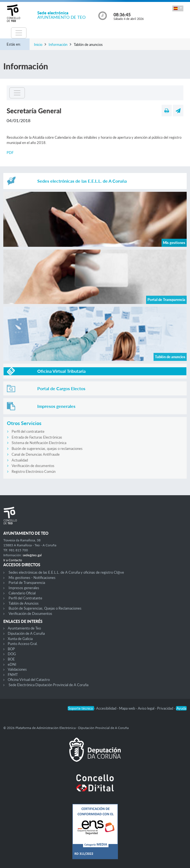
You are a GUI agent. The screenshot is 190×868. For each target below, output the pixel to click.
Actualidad (20, 460)
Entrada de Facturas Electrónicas (37, 437)
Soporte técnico (81, 708)
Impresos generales (24, 588)
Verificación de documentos (33, 466)
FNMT (13, 675)
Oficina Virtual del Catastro (29, 680)
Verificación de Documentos (30, 613)
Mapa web (127, 708)
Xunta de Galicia (20, 639)
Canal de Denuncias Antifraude (36, 454)
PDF (10, 153)
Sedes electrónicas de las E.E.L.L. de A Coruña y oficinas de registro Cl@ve (66, 572)
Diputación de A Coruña (26, 633)
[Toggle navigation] (19, 33)
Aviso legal (147, 708)
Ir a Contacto (13, 560)
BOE (11, 659)
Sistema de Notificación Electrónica (39, 443)
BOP (11, 649)
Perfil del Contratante (25, 598)
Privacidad (166, 708)
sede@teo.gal (32, 555)
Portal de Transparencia (27, 583)
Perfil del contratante (28, 431)
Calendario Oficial (22, 593)
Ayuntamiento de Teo (24, 628)
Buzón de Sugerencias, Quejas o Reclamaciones (45, 608)
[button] (178, 8)
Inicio (38, 44)
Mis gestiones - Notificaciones (32, 578)
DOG (12, 654)
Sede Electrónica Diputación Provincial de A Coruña (48, 685)
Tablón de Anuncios (24, 603)
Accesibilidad (107, 708)
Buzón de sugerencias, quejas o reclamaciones (47, 449)
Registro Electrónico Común (34, 471)
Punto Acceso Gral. (23, 644)
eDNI (12, 664)
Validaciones (17, 669)
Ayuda (181, 708)
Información (58, 44)
